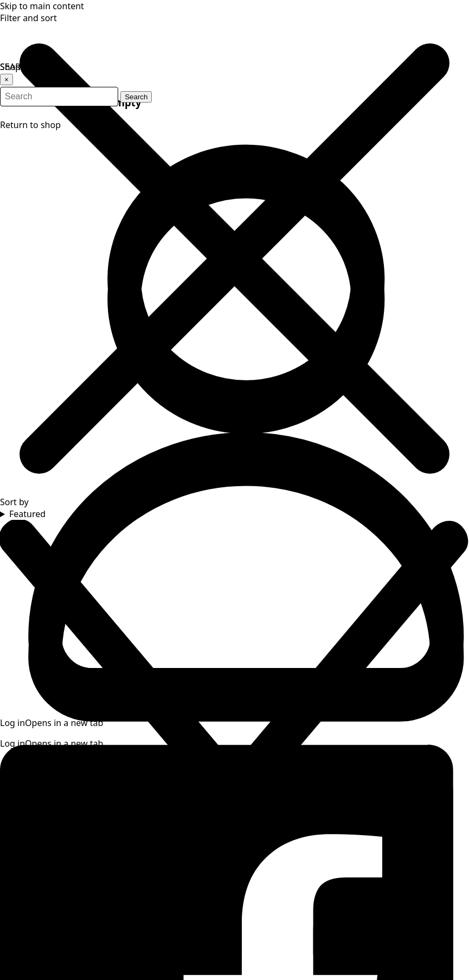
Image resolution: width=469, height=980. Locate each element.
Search (154, 85)
